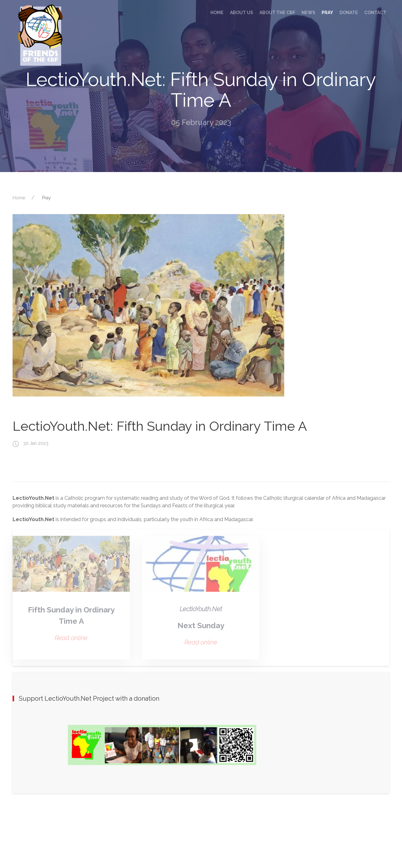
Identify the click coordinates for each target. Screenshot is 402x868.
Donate (349, 13)
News (308, 13)
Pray (327, 13)
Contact (375, 13)
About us (242, 13)
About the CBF (277, 13)
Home (217, 13)
